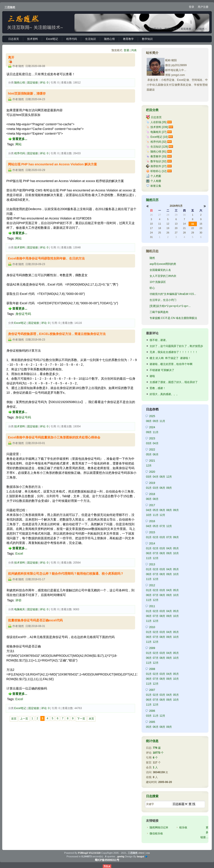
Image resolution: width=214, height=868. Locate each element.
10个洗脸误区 (158, 282)
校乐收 (183, 827)
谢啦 (152, 376)
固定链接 (33, 83)
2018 (152, 494)
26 (151, 215)
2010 (152, 627)
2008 (152, 669)
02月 (155, 537)
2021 (152, 461)
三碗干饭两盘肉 (159, 312)
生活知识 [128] (159, 147)
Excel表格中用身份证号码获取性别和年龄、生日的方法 (46, 258)
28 (168, 215)
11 (160, 224)
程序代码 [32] (158, 142)
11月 (162, 421)
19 (168, 228)
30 (184, 215)
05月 (149, 454)
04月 (155, 443)
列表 (134, 50)
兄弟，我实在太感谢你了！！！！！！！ (174, 352)
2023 (152, 438)
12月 (149, 466)
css (148, 853)
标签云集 (156, 186)
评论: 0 (44, 83)
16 (201, 224)
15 (193, 224)
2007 (152, 690)
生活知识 (91, 39)
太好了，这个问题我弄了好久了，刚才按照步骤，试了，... (176, 347)
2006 (152, 711)
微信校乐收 (156, 834)
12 (168, 224)
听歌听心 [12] (158, 171)
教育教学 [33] (158, 156)
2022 (152, 450)
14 (184, 224)
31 (151, 237)
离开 (11, 57)
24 (151, 233)
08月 (149, 421)
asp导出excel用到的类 (163, 264)
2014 (152, 544)
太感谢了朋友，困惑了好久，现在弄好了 (174, 382)
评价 (19, 600)
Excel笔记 (52, 39)
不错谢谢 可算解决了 (162, 370)
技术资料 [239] (159, 127)
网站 (19, 144)
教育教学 (128, 39)
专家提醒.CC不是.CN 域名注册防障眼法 (173, 318)
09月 (155, 421)
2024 (152, 427)
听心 (152, 288)
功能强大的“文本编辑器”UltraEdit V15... (173, 294)
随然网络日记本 (159, 827)
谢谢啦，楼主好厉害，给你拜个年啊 (171, 364)
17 (151, 228)
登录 (191, 7)
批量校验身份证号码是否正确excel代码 (35, 620)
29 (176, 215)
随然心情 (109, 39)
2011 (152, 606)
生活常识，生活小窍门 (163, 300)
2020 (152, 472)
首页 (14, 719)
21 (184, 228)
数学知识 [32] (158, 161)
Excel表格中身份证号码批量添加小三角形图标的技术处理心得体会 (54, 437)
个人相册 (156, 181)
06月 (155, 454)
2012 (152, 585)
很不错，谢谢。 (159, 340)
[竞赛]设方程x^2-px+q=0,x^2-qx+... (170, 306)
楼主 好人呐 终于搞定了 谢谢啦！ (170, 358)
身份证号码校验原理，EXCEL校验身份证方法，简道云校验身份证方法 (57, 334)
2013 (152, 564)
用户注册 (203, 7)
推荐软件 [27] (158, 166)
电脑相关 (20, 609)
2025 (152, 416)
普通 (126, 50)
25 (160, 233)
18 (160, 228)
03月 (149, 443)
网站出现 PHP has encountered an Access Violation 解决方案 (53, 164)
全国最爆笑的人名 (160, 270)
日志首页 (14, 39)
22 (193, 228)
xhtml (141, 853)
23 (201, 228)
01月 (149, 488)
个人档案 (156, 176)
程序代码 (72, 39)
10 (151, 224)
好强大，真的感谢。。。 (164, 394)
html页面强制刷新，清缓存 (27, 93)
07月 (162, 526)
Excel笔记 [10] (159, 137)
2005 (152, 722)
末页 (91, 719)
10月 (149, 515)
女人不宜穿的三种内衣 (163, 276)
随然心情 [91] (158, 152)
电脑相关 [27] (158, 132)
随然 (152, 258)
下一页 (81, 719)
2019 (152, 483)
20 (176, 228)
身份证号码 (23, 314)
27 (160, 215)
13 (176, 224)
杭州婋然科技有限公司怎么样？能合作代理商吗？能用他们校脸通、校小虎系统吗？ (66, 574)
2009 (152, 648)
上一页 (24, 719)
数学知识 (147, 39)
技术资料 (33, 39)
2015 (152, 532)
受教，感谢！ (158, 388)
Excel (19, 554)
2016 (152, 521)
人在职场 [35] (158, 122)
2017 (152, 505)
